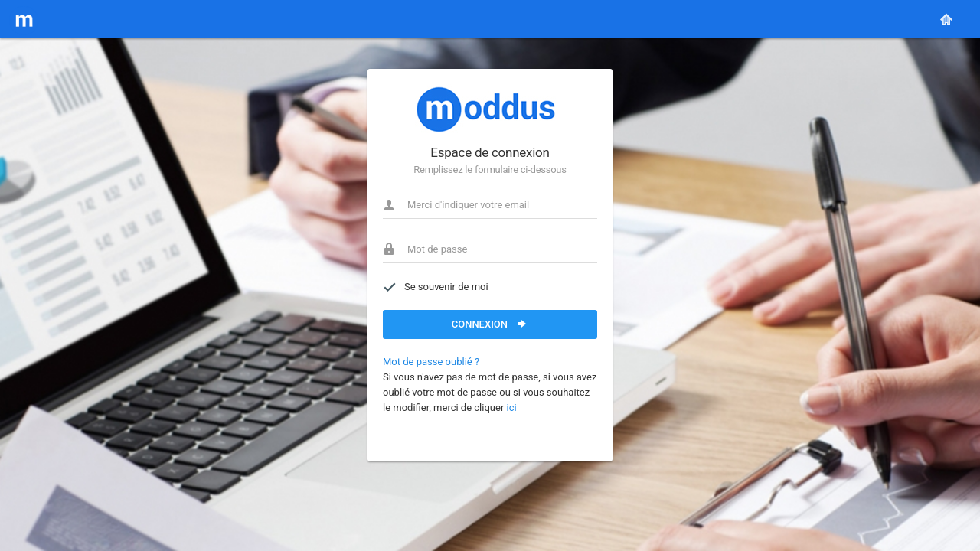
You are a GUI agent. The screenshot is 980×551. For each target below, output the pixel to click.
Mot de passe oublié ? (431, 362)
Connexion (490, 324)
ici (512, 408)
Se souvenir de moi (436, 287)
